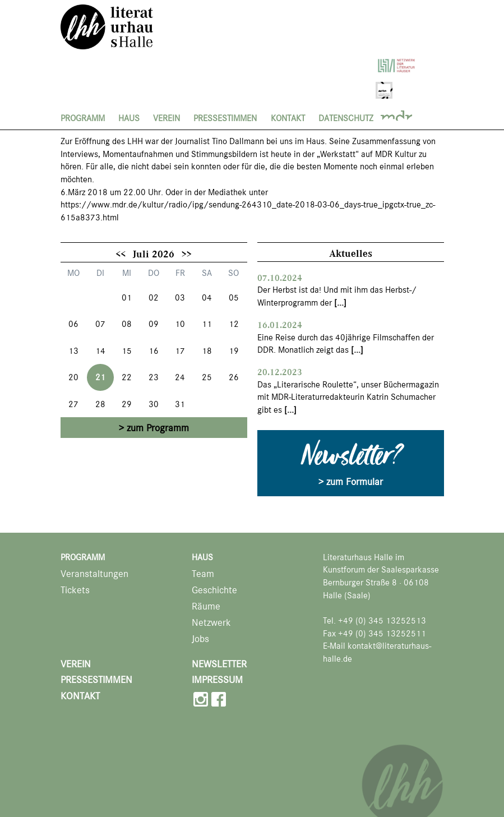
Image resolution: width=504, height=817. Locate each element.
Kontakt (288, 118)
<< (121, 253)
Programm (83, 118)
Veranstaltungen (94, 574)
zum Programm (158, 428)
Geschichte (214, 590)
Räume (206, 606)
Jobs (200, 639)
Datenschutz (346, 118)
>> (187, 253)
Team (203, 574)
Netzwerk (211, 623)
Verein (167, 118)
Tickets (75, 590)
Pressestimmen (225, 118)
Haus (129, 118)
